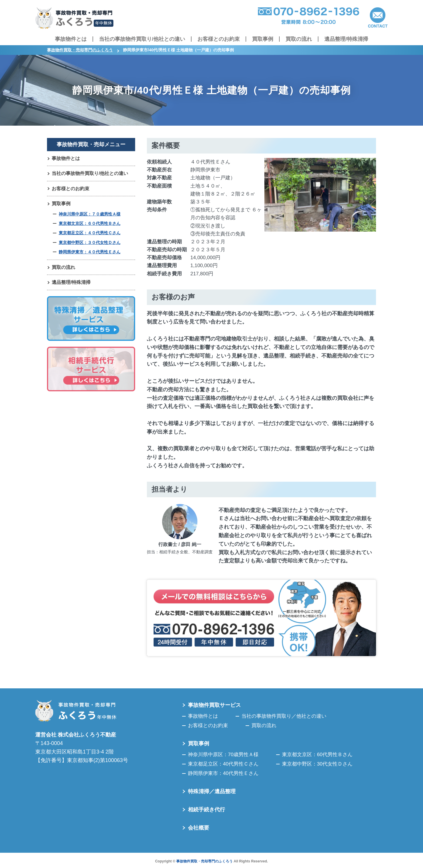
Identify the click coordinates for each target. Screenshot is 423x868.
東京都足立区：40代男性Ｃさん (223, 764)
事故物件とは (71, 39)
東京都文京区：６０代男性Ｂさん (90, 224)
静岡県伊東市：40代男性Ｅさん (223, 773)
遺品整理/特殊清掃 (346, 39)
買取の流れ (299, 39)
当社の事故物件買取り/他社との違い (142, 39)
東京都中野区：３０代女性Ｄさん (90, 243)
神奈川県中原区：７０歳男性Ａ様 (90, 214)
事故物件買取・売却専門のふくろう (204, 861)
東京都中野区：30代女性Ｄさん (317, 764)
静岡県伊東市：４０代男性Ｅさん (90, 252)
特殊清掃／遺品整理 (212, 791)
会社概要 (199, 828)
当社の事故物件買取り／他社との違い (284, 716)
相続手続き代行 (207, 810)
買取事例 (263, 39)
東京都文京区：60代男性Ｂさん (317, 755)
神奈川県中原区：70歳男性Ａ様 (223, 755)
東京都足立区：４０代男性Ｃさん (90, 233)
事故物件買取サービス (214, 705)
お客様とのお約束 (219, 39)
